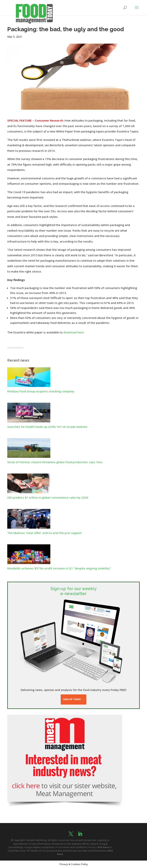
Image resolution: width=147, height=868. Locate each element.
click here (103, 847)
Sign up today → (73, 699)
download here (74, 332)
